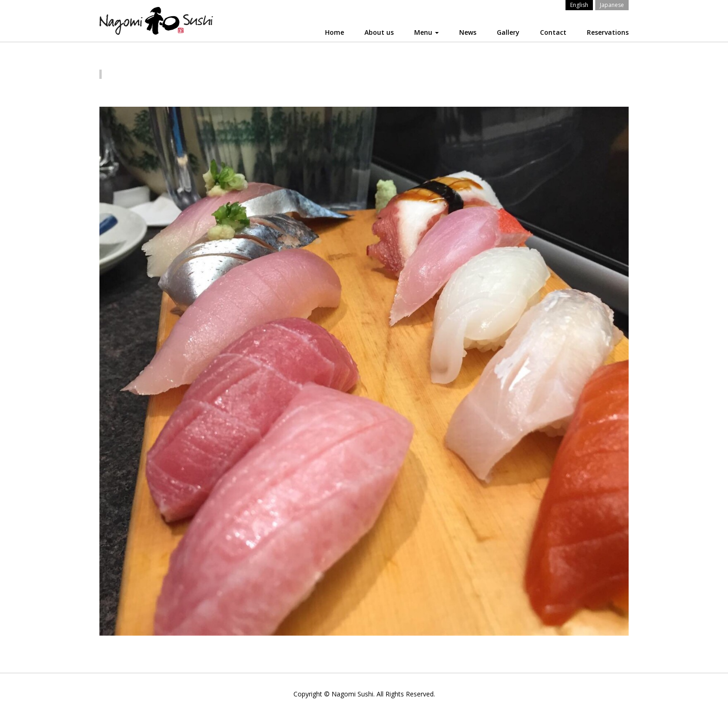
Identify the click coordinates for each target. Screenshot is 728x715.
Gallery (508, 32)
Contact (553, 32)
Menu (426, 32)
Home (335, 32)
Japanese (612, 5)
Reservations (608, 32)
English (579, 5)
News (468, 32)
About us (379, 32)
